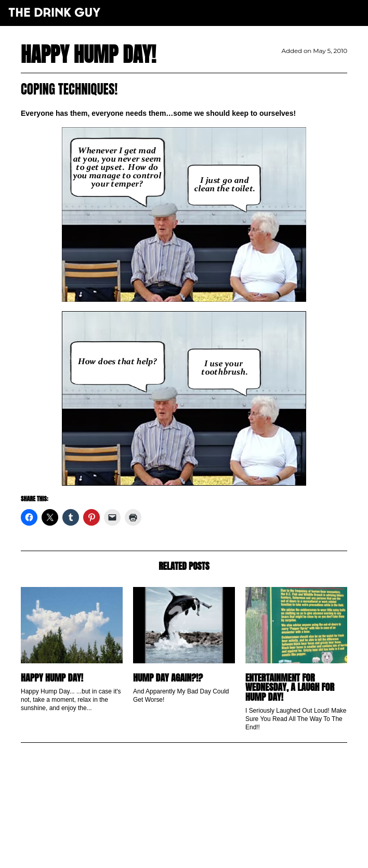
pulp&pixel (197, 847)
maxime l (198, 854)
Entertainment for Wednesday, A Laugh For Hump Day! (290, 687)
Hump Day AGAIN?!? (168, 678)
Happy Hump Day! (52, 678)
